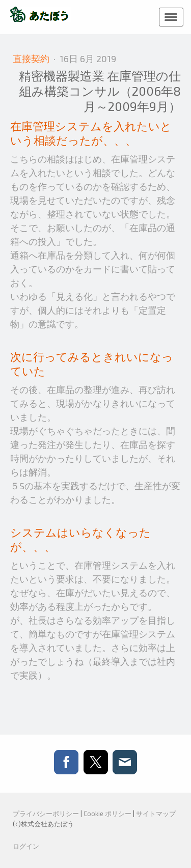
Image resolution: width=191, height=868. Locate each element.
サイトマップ (156, 814)
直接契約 (32, 59)
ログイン (26, 846)
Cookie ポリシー (107, 814)
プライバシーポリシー (46, 814)
